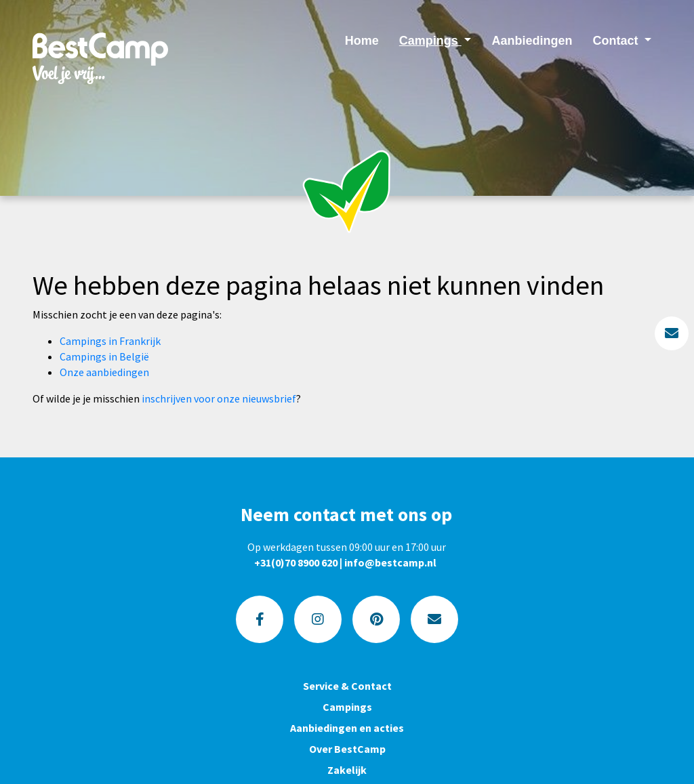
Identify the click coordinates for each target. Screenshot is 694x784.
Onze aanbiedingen (104, 372)
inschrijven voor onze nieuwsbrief (219, 398)
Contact (617, 41)
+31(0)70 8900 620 (296, 562)
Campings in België (104, 356)
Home (362, 41)
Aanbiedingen (532, 41)
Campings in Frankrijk (110, 341)
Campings (430, 41)
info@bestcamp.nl (390, 562)
